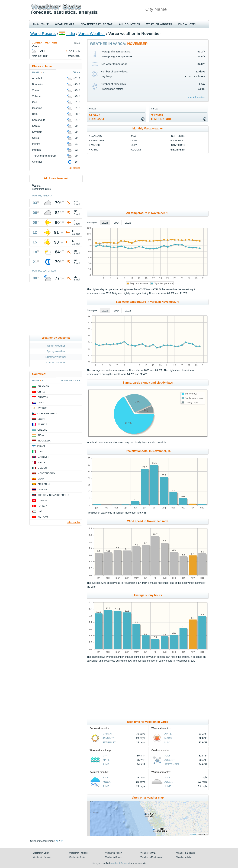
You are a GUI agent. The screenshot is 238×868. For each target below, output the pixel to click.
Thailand (43, 490)
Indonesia (44, 441)
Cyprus (42, 408)
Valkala (36, 96)
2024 (117, 223)
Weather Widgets (159, 24)
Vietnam (43, 517)
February (98, 140)
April (94, 150)
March (95, 145)
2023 (128, 223)
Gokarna (37, 108)
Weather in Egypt (41, 853)
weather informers (120, 863)
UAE (40, 511)
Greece (42, 430)
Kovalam (37, 132)
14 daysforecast (97, 117)
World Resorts (43, 34)
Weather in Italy (184, 857)
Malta (41, 462)
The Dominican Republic (53, 495)
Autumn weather (56, 362)
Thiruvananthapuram (44, 156)
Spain (41, 479)
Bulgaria (44, 386)
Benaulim (38, 84)
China (41, 392)
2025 (105, 223)
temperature (161, 117)
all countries (74, 522)
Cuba (41, 403)
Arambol (37, 78)
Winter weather (56, 346)
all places (75, 168)
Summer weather (56, 357)
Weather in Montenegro (151, 857)
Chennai (37, 162)
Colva (36, 138)
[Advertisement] (148, 182)
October (177, 140)
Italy (41, 452)
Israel (41, 446)
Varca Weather (92, 34)
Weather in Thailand (78, 853)
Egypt (41, 419)
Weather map (65, 24)
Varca (36, 90)
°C (42, 24)
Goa (35, 102)
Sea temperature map (97, 24)
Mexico (42, 468)
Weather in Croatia (113, 857)
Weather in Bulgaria (186, 853)
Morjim (36, 144)
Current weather (44, 43)
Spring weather (56, 351)
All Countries (130, 24)
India (71, 34)
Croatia (43, 397)
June (134, 140)
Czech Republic (48, 413)
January (97, 136)
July (134, 145)
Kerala (36, 126)
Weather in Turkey (113, 853)
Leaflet (193, 835)
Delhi (35, 114)
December (178, 150)
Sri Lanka (44, 484)
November (178, 145)
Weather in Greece (42, 857)
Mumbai (37, 150)
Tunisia (42, 500)
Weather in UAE (148, 853)
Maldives (43, 457)
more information (196, 97)
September (179, 136)
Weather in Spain (77, 857)
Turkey (42, 506)
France (42, 424)
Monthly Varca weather (148, 128)
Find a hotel (187, 24)
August (136, 150)
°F (47, 24)
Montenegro (46, 473)
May (134, 136)
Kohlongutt (38, 120)
